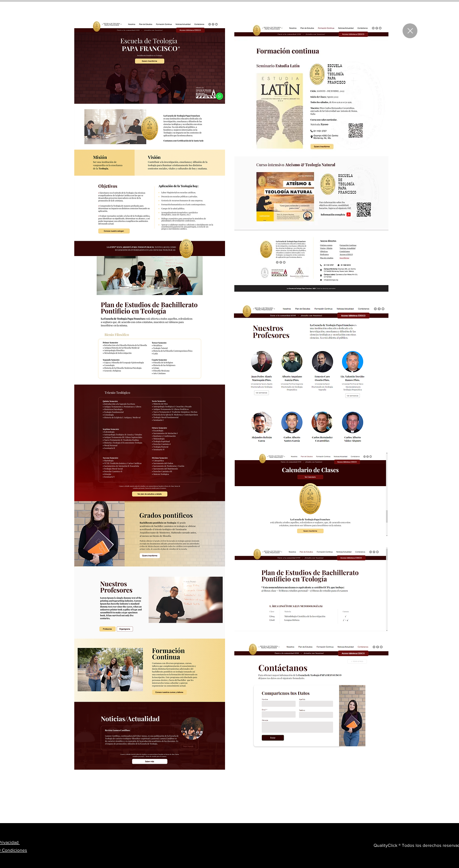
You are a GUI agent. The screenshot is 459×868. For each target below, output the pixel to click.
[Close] (410, 31)
